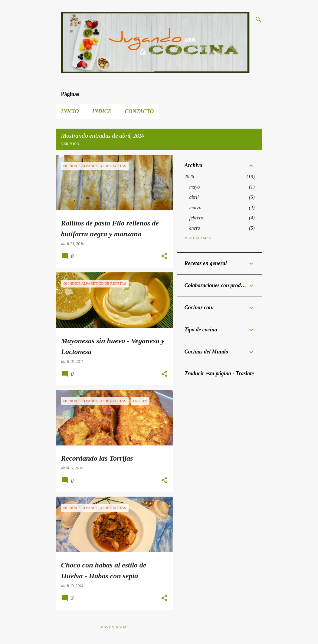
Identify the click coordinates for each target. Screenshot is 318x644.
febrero (196, 218)
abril (194, 197)
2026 (189, 177)
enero (195, 228)
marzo (195, 207)
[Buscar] (258, 19)
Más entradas (114, 627)
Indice (102, 111)
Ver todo (70, 144)
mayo (195, 187)
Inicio (70, 111)
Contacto (139, 111)
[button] (164, 256)
